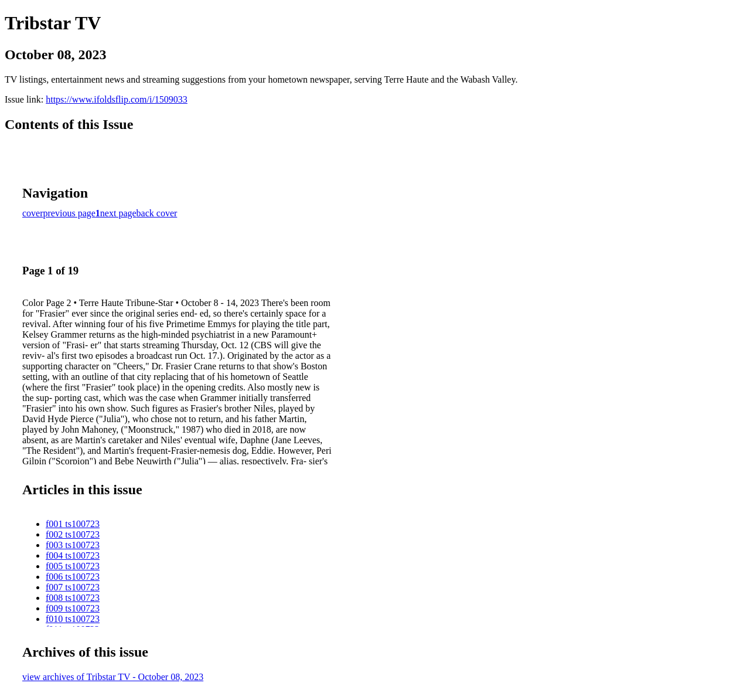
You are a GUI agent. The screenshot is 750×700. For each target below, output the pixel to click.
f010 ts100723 (73, 619)
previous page (69, 213)
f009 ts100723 (73, 608)
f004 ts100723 (73, 555)
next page (118, 213)
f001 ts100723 (73, 524)
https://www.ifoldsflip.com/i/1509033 (117, 99)
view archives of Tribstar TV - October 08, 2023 (113, 677)
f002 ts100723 (73, 534)
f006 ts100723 (73, 577)
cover (33, 213)
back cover (157, 213)
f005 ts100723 (73, 566)
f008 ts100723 (73, 598)
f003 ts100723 (73, 545)
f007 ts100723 (73, 587)
